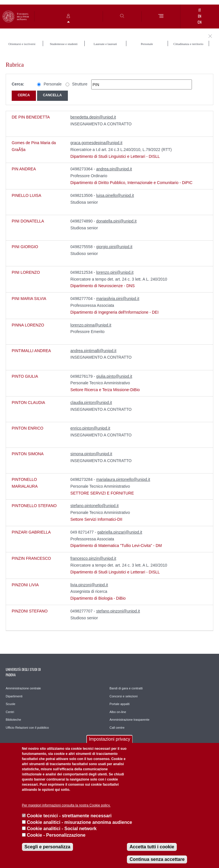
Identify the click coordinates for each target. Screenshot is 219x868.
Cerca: (18, 84)
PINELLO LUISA (27, 195)
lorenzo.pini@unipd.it (115, 272)
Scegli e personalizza (47, 847)
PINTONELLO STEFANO (34, 506)
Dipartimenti (14, 696)
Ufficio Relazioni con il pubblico (27, 728)
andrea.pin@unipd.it (114, 169)
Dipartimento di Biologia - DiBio (98, 598)
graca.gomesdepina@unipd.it (96, 143)
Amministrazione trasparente (129, 720)
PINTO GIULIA (25, 376)
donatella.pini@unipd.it (116, 221)
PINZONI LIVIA (25, 585)
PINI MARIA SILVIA (29, 299)
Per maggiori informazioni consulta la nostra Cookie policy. (66, 805)
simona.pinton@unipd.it (91, 454)
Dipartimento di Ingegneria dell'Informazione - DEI (114, 312)
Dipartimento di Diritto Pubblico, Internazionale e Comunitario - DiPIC (131, 183)
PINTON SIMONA (28, 454)
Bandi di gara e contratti (126, 688)
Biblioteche (13, 720)
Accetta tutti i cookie (152, 847)
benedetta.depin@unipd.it (93, 117)
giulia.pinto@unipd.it (114, 376)
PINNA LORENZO (28, 325)
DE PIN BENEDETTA (31, 117)
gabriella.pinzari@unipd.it (120, 532)
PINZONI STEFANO (30, 611)
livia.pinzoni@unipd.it (89, 585)
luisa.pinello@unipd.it (115, 195)
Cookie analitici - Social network (62, 829)
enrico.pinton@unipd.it (90, 428)
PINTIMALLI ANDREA (31, 351)
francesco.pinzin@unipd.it (93, 558)
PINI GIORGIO (25, 247)
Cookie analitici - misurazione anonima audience (79, 822)
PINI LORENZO (26, 272)
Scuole (11, 704)
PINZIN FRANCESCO (31, 558)
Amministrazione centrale (23, 688)
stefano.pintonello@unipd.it (95, 506)
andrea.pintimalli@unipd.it (93, 351)
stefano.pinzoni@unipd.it (118, 611)
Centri (10, 712)
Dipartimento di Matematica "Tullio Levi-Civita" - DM (116, 546)
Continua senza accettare (157, 859)
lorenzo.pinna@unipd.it (91, 325)
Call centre (117, 728)
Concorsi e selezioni (123, 696)
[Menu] (161, 16)
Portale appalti (119, 704)
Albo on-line (118, 712)
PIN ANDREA (24, 169)
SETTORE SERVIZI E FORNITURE (102, 493)
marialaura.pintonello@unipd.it (123, 479)
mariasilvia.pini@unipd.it (118, 299)
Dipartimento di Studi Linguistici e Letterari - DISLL (115, 156)
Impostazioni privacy (110, 739)
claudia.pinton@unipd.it (91, 403)
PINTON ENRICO (28, 428)
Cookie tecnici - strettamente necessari (69, 816)
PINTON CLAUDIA (28, 403)
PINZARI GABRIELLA (31, 532)
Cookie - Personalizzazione (56, 835)
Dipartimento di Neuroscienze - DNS (103, 286)
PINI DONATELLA (28, 221)
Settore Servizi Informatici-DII (96, 519)
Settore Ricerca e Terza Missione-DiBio (105, 390)
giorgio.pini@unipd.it (114, 247)
